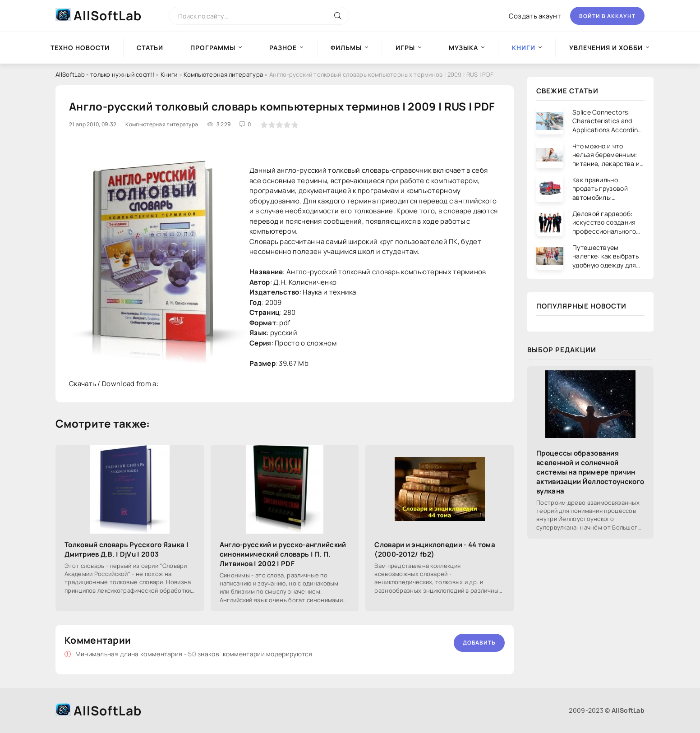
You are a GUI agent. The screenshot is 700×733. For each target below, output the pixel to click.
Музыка (463, 48)
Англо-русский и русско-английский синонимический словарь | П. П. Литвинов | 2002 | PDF (283, 554)
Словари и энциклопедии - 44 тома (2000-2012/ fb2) (435, 549)
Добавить (479, 643)
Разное (283, 48)
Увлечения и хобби (606, 48)
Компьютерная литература (223, 74)
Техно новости (80, 48)
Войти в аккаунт (607, 16)
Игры (405, 48)
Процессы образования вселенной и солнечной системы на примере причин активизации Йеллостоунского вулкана (590, 472)
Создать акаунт (535, 16)
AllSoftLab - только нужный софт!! (105, 74)
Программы (213, 48)
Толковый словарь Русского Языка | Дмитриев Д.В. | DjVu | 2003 (127, 549)
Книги (169, 74)
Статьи (150, 48)
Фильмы (346, 48)
